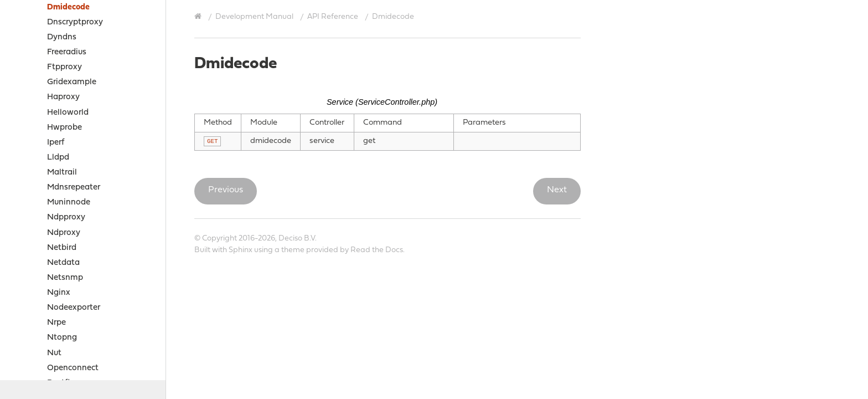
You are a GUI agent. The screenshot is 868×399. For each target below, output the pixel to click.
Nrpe (56, 323)
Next (557, 190)
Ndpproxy (66, 218)
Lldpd (58, 158)
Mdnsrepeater (74, 188)
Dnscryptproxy (75, 22)
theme (293, 250)
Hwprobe (64, 128)
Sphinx (241, 250)
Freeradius (67, 52)
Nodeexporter (74, 308)
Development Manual (254, 17)
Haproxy (63, 97)
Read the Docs (377, 250)
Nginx (59, 293)
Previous (226, 190)
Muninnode (69, 203)
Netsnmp (65, 278)
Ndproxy (64, 233)
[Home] (199, 17)
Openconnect (73, 368)
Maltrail (62, 173)
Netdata (63, 263)
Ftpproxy (64, 67)
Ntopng (62, 338)
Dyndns (62, 37)
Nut (54, 353)
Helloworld (68, 113)
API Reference (333, 17)
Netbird (62, 248)
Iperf (56, 143)
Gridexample (72, 82)
